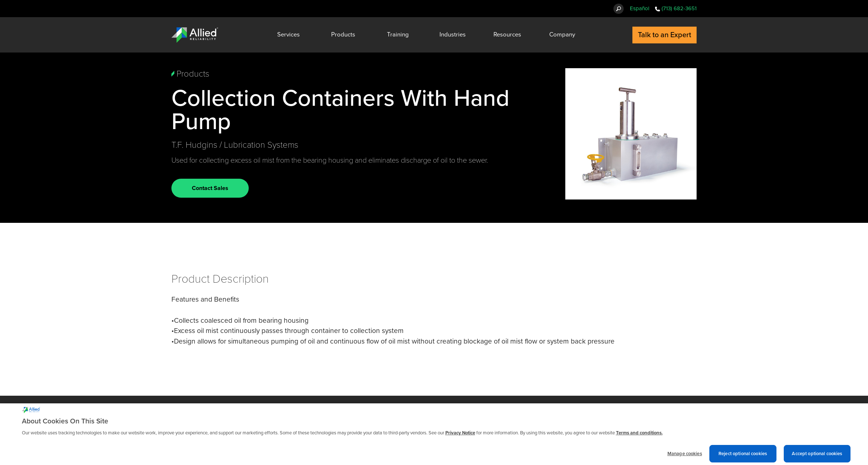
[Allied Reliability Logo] (195, 35)
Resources (507, 35)
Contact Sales (210, 188)
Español (640, 8)
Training (398, 35)
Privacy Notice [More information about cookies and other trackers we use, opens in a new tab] (460, 435)
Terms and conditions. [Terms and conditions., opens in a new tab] (639, 435)
